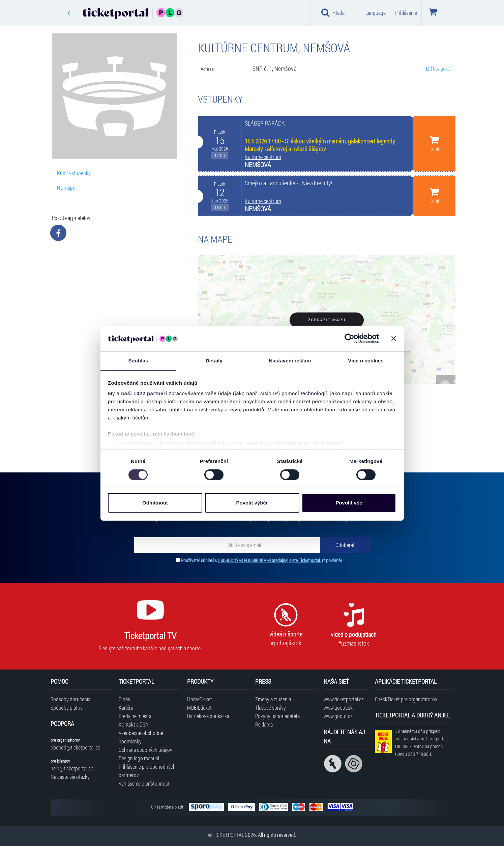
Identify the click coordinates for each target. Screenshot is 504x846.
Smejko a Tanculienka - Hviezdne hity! (289, 183)
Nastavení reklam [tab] (290, 361)
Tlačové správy (271, 707)
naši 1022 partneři (144, 393)
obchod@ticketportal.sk (75, 747)
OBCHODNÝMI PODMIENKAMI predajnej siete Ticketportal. (270, 560)
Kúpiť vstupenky (74, 173)
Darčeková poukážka (208, 716)
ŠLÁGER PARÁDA (265, 123)
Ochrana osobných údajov (145, 750)
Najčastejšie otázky (70, 777)
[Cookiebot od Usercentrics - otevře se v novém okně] (349, 338)
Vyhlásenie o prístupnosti (145, 783)
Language (376, 13)
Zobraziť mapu (327, 320)
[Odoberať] (345, 545)
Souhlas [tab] (138, 361)
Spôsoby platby (67, 707)
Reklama (264, 724)
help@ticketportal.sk (72, 768)
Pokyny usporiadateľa (277, 716)
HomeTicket (200, 699)
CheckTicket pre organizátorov (406, 699)
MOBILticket (199, 707)
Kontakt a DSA (134, 724)
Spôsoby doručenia (70, 699)
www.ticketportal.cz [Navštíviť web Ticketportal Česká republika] (344, 699)
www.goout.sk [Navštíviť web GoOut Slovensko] (338, 707)
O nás (124, 699)
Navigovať (439, 69)
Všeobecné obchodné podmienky (141, 737)
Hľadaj (334, 12)
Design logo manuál (139, 758)
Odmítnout (155, 503)
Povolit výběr (252, 503)
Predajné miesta (135, 716)
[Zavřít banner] (394, 338)
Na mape (66, 187)
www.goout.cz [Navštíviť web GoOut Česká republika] (338, 716)
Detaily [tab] (214, 361)
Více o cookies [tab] (366, 361)
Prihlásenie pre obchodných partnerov (147, 771)
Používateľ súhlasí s (261, 560)
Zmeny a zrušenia (273, 699)
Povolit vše (349, 503)
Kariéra (126, 707)
